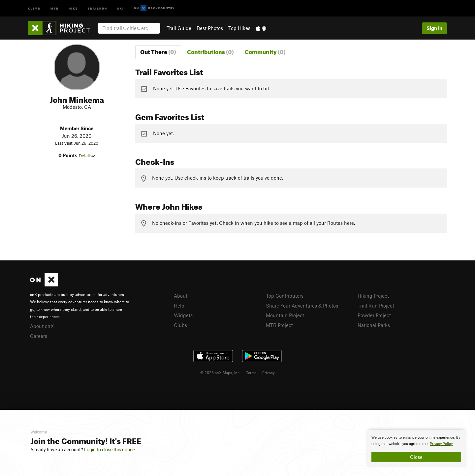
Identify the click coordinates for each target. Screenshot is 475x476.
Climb (34, 8)
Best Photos (210, 28)
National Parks (374, 325)
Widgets (183, 315)
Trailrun (97, 8)
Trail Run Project (376, 306)
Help (179, 306)
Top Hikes (239, 28)
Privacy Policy (441, 444)
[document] (416, 448)
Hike (73, 8)
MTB (55, 8)
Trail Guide (179, 28)
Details (87, 156)
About (181, 296)
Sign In (434, 28)
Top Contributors (285, 296)
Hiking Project (373, 296)
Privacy (269, 372)
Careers (39, 336)
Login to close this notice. (110, 450)
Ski (121, 8)
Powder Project (374, 315)
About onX (42, 326)
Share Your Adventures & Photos (302, 306)
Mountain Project (285, 315)
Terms (251, 372)
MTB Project (279, 325)
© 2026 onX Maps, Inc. (220, 372)
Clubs (180, 325)
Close (416, 457)
